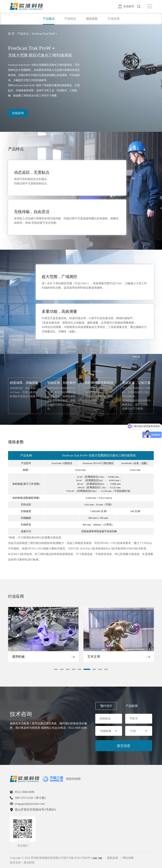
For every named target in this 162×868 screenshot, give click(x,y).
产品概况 (49, 19)
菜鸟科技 (29, 863)
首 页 (11, 34)
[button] (56, 669)
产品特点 (70, 19)
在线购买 (126, 6)
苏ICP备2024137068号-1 (78, 858)
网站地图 (128, 858)
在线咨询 (18, 113)
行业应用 (114, 19)
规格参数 (92, 19)
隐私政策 (113, 858)
